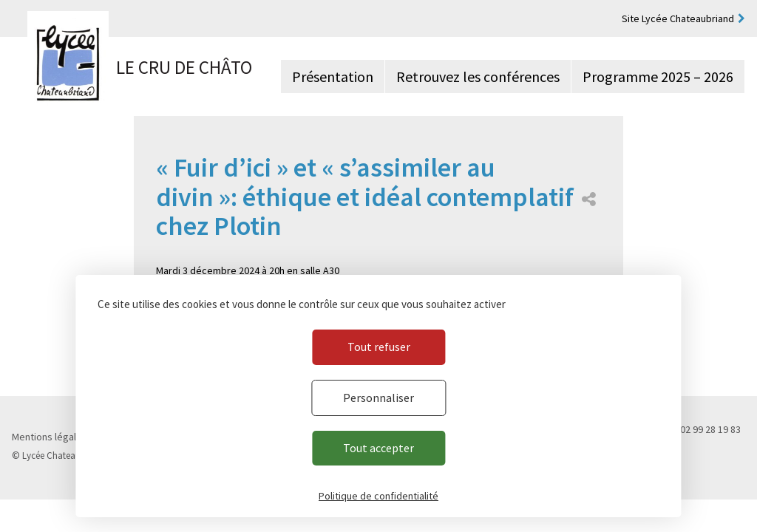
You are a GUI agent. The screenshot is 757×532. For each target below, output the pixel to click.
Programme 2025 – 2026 (658, 76)
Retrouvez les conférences (478, 76)
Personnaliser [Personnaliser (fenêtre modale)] (378, 398)
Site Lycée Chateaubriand (678, 18)
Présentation (333, 76)
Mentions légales (50, 437)
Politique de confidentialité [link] (378, 496)
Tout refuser (379, 347)
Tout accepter (378, 448)
